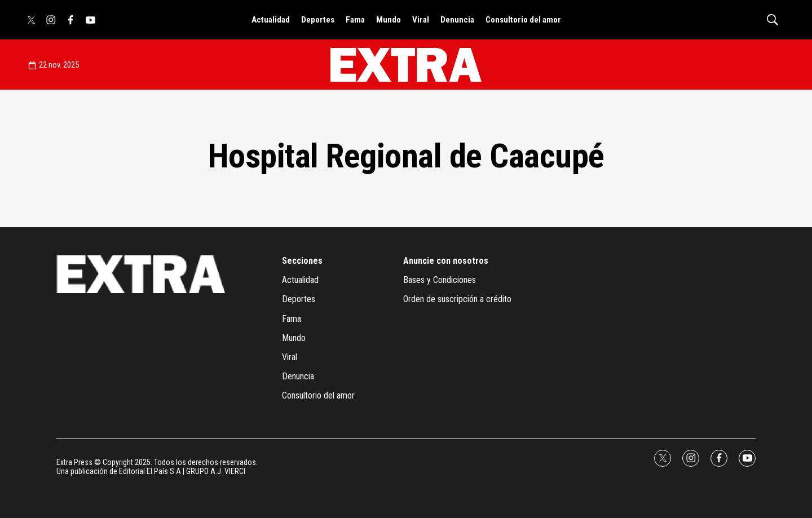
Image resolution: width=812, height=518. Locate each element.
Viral (421, 20)
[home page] (406, 65)
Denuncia (457, 20)
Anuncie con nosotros (446, 261)
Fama (355, 20)
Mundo (389, 20)
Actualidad (271, 20)
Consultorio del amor (523, 20)
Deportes (318, 20)
